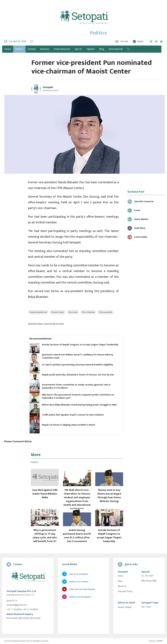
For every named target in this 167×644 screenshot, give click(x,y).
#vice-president (106, 312)
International (116, 49)
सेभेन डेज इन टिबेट (149, 581)
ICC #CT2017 (148, 576)
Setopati (48, 87)
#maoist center (58, 312)
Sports (78, 49)
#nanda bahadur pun (38, 312)
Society (32, 49)
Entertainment (62, 49)
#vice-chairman (88, 312)
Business (45, 49)
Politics (19, 49)
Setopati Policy (125, 591)
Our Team (146, 607)
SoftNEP (159, 641)
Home (121, 576)
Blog (102, 49)
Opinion (91, 49)
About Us (122, 586)
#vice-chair (73, 312)
